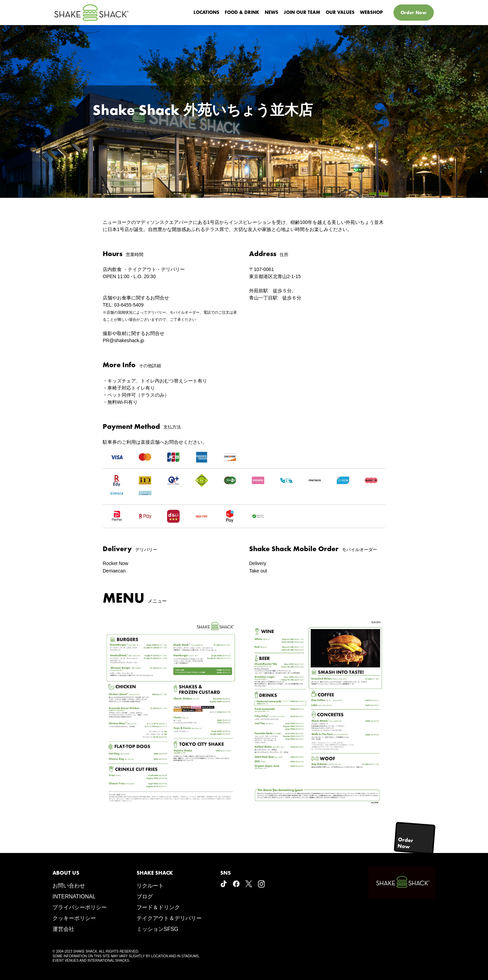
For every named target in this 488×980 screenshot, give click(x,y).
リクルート (150, 886)
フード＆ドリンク (158, 907)
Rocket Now (115, 563)
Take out (258, 571)
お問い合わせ (69, 886)
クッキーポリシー (74, 918)
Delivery (258, 563)
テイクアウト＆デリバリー (169, 918)
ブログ (145, 896)
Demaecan (114, 571)
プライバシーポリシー (80, 907)
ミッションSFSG (158, 929)
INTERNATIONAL (74, 896)
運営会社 (63, 929)
